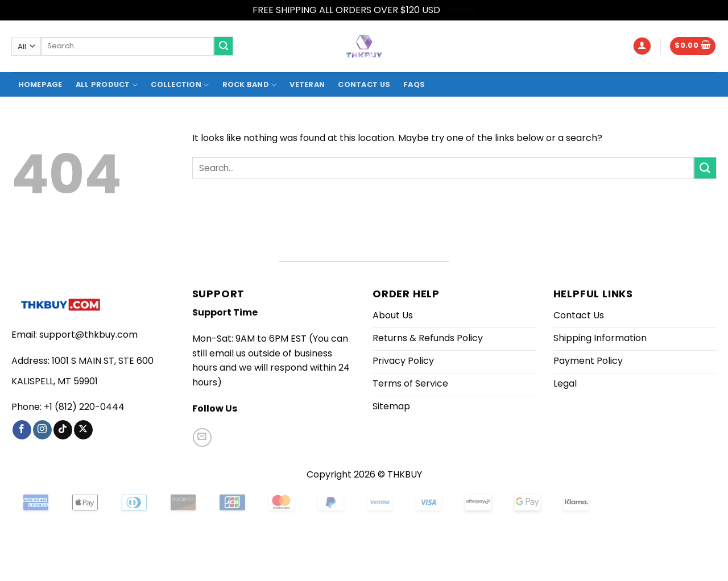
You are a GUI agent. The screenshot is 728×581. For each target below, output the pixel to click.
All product (107, 85)
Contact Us (364, 84)
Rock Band (250, 85)
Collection (180, 85)
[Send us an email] (202, 437)
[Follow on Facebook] (22, 430)
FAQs (414, 84)
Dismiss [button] (459, 10)
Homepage (40, 84)
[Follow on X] (83, 430)
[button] (642, 46)
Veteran (307, 84)
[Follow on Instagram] (42, 430)
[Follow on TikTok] (63, 430)
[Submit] (224, 46)
